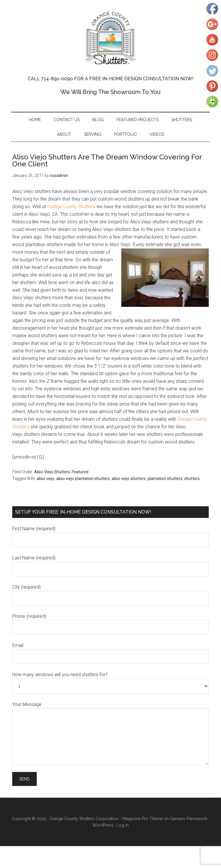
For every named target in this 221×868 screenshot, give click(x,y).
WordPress (103, 825)
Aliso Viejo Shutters (52, 472)
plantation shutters (165, 479)
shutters (192, 479)
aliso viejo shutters (129, 479)
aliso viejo (46, 479)
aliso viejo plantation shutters (83, 479)
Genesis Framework (189, 819)
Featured (80, 472)
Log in (123, 825)
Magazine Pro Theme (143, 819)
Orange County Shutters (110, 38)
